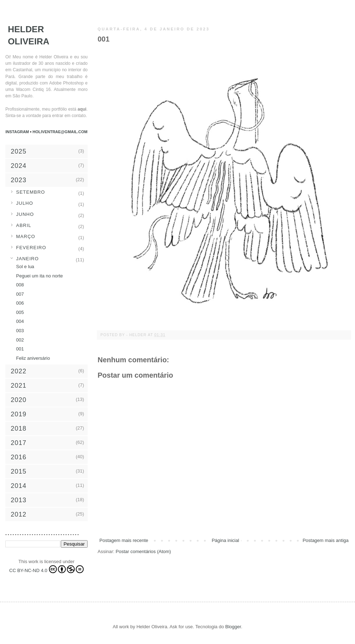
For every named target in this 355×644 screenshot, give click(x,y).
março (26, 236)
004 (20, 321)
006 (20, 303)
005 (20, 312)
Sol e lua (25, 267)
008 (20, 285)
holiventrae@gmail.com (60, 132)
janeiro (27, 259)
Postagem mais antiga (326, 540)
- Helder (137, 335)
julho (25, 203)
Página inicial (225, 540)
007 (20, 294)
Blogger (233, 627)
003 (20, 331)
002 (20, 340)
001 (20, 349)
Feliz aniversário (33, 358)
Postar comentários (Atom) (144, 551)
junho (25, 214)
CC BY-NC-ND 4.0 (46, 569)
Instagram (18, 132)
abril (24, 225)
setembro (31, 192)
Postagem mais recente (124, 540)
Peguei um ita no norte (40, 276)
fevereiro (31, 248)
